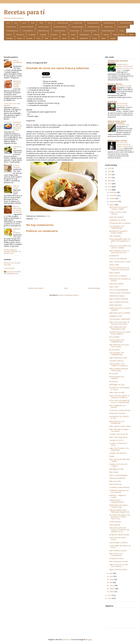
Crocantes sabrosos (117, 361)
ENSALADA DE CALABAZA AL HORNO (120, 280)
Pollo (47, 38)
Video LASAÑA (115, 273)
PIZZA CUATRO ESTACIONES (120, 293)
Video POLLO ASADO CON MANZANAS (119, 449)
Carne (24, 23)
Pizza (39, 38)
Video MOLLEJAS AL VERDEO (120, 313)
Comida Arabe (78, 23)
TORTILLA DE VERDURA (118, 259)
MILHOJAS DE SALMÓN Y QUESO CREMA (119, 232)
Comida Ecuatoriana (60, 27)
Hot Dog (97, 35)
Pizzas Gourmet (115, 522)
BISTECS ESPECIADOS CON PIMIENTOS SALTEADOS (119, 269)
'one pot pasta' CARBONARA (120, 319)
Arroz (8, 23)
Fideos (64, 35)
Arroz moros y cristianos (118, 276)
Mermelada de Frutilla (124, 86)
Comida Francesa (94, 27)
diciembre (113, 192)
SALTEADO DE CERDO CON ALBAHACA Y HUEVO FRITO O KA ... (119, 517)
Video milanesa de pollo (118, 551)
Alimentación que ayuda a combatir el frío (119, 506)
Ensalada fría (114, 256)
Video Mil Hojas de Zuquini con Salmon (119, 430)
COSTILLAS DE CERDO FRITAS (118, 539)
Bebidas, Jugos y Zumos (117, 140)
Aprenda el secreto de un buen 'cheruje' (17, 84)
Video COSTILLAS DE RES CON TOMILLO (119, 566)
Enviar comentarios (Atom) (69, 295)
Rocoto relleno (115, 350)
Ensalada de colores (117, 558)
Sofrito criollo (114, 265)
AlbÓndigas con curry (117, 385)
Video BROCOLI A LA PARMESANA (117, 422)
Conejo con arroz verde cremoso (118, 213)
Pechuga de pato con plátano (120, 223)
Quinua (55, 38)
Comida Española (77, 27)
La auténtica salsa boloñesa (119, 487)
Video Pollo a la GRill (117, 392)
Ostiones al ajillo (17, 148)
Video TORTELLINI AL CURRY (120, 262)
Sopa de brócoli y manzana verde (122, 104)
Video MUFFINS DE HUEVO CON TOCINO (119, 346)
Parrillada (9, 38)
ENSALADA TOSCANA (117, 413)
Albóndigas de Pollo (116, 469)
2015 (110, 190)
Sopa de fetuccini (115, 484)
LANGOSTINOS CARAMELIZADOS (117, 501)
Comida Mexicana (43, 31)
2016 (110, 187)
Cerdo (33, 23)
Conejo (122, 31)
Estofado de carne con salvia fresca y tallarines (120, 333)
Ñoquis (112, 456)
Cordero (9, 35)
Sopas (95, 38)
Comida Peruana (60, 31)
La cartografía (121, 125)
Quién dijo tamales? (116, 217)
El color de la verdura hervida (120, 410)
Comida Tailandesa (90, 31)
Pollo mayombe (115, 236)
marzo (112, 585)
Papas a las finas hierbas (118, 569)
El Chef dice (112, 102)
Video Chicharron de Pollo (119, 561)
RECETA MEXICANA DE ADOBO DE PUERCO (18, 209)
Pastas (20, 38)
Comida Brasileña (126, 23)
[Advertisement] (70, 49)
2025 (110, 168)
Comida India (108, 27)
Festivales (54, 35)
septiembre (114, 201)
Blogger (89, 639)
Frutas (73, 35)
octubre (113, 198)
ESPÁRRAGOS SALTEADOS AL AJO (119, 417)
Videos (104, 38)
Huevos (106, 35)
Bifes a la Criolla (115, 481)
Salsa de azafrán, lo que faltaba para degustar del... (120, 511)
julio (111, 573)
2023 (110, 171)
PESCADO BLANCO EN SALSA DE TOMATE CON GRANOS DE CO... (119, 530)
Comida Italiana (123, 27)
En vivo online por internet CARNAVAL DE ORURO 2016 (12, 252)
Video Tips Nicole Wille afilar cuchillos (119, 460)
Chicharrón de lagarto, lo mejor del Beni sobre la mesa (18, 126)
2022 (110, 174)
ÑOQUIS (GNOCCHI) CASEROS (117, 378)
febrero (113, 589)
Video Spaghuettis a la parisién (117, 406)
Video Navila (114, 472)
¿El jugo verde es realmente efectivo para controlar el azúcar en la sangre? (125, 67)
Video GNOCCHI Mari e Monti (120, 426)
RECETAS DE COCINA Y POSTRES (12, 264)
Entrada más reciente (36, 288)
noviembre (114, 195)
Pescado (29, 38)
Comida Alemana (63, 23)
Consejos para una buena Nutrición (118, 62)
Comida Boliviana (109, 23)
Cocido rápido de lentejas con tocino (120, 547)
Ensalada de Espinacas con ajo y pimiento (119, 491)
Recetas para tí (24, 12)
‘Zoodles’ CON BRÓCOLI (118, 453)
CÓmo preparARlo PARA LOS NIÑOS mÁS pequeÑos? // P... (120, 241)
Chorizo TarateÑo (17, 166)
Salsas (65, 38)
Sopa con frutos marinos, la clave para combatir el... (119, 397)
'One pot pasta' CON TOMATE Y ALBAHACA (118, 365)
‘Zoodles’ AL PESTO (116, 440)
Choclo (50, 23)
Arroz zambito (114, 337)
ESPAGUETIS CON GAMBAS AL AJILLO (119, 389)
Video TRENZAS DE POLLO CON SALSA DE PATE (119, 252)
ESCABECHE (114, 382)
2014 (110, 595)
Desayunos (20, 35)
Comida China (11, 27)
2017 (110, 184)
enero (112, 592)
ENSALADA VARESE (116, 284)
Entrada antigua (94, 288)
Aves (16, 23)
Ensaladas (32, 35)
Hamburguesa (85, 35)
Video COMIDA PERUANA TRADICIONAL (119, 370)
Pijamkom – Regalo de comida (117, 496)
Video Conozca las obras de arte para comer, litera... (119, 323)
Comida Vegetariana (108, 31)
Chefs (41, 23)
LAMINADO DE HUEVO (118, 220)
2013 (110, 598)
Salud (73, 38)
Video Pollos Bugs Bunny (118, 437)
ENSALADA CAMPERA (117, 478)
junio (112, 576)
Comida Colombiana (27, 27)
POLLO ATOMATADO (18, 62)
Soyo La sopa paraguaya (118, 475)
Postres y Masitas (115, 84)
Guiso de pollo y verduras (118, 543)
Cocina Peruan (9, 268)
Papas (131, 35)
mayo (112, 579)
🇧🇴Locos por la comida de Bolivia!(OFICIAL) (12, 273)
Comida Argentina (93, 23)
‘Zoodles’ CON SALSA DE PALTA (118, 444)
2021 (110, 177)
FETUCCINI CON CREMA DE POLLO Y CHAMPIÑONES (119, 401)
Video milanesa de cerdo (118, 358)
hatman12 (66, 639)
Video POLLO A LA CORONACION (116, 554)
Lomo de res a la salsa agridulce (12, 104)
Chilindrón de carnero (117, 296)
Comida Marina (28, 31)
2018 (110, 181)
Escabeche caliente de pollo (119, 535)
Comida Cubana (44, 27)
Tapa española (115, 525)
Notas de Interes (119, 35)
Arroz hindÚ (114, 374)
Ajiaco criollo (114, 287)
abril (111, 582)
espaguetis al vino (116, 316)
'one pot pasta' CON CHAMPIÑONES (117, 227)
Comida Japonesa (12, 31)
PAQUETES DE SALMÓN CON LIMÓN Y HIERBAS (120, 247)
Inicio (66, 288)
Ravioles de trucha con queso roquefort (120, 309)
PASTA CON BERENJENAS (119, 290)
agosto (112, 205)
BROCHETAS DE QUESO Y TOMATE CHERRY (119, 208)
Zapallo (113, 38)
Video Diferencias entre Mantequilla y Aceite (118, 328)
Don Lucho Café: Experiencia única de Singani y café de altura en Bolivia (124, 145)
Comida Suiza (74, 31)
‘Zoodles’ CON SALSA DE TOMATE (118, 465)
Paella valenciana (115, 305)
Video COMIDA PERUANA (119, 299)
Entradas (43, 35)
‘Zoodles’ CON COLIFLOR (118, 434)
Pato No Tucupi (16, 187)
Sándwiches (84, 38)
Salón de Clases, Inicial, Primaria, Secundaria (117, 122)
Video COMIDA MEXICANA (119, 302)
